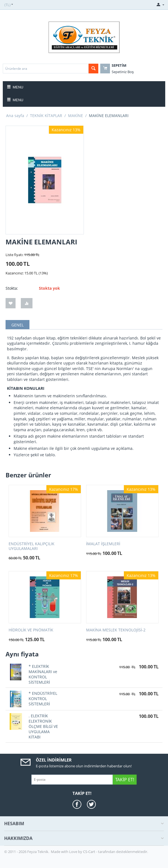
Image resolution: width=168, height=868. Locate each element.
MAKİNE (76, 116)
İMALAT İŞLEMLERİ (103, 544)
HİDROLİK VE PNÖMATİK (31, 630)
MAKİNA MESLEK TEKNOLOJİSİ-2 (116, 630)
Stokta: (12, 288)
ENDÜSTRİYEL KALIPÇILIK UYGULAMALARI (32, 546)
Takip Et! (125, 780)
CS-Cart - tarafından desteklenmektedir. (116, 852)
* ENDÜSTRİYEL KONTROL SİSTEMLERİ (43, 699)
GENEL (17, 325)
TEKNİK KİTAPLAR (46, 116)
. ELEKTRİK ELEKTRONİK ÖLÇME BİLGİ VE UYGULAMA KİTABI (43, 726)
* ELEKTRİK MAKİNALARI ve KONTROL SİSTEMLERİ (43, 674)
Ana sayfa (15, 116)
